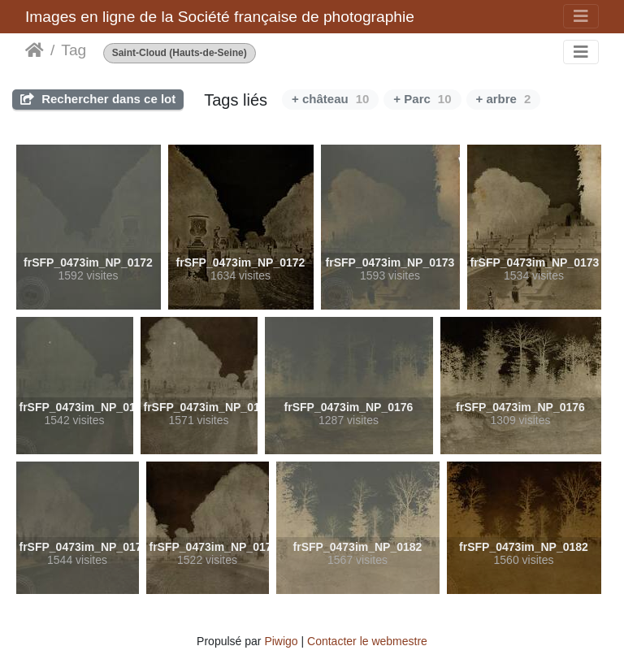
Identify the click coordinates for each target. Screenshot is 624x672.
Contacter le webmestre (367, 641)
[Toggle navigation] (581, 16)
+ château (330, 99)
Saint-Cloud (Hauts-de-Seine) (180, 53)
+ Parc (422, 99)
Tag (74, 50)
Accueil (35, 50)
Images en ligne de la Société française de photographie (220, 17)
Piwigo (281, 641)
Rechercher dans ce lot (98, 99)
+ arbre (504, 99)
